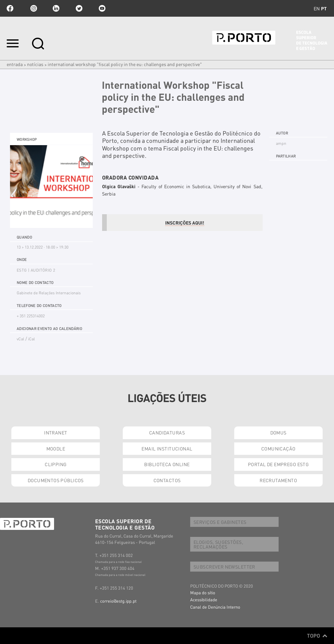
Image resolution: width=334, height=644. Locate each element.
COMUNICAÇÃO (278, 448)
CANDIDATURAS (167, 432)
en (317, 8)
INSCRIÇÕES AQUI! (185, 223)
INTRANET (56, 432)
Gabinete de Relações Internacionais (49, 293)
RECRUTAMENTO (278, 480)
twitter (79, 8)
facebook (10, 8)
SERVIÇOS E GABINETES (220, 522)
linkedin (56, 8)
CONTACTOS (167, 480)
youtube (102, 8)
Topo (317, 636)
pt (324, 8)
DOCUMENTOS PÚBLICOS (56, 480)
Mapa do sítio (203, 592)
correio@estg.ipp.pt (118, 601)
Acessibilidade (204, 599)
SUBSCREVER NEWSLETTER (224, 567)
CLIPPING (56, 464)
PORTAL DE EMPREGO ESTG (278, 464)
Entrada (15, 64)
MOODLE (56, 448)
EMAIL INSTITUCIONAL (167, 448)
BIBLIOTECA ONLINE (167, 464)
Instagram (33, 8)
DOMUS (278, 432)
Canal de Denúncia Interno (215, 607)
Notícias (35, 64)
